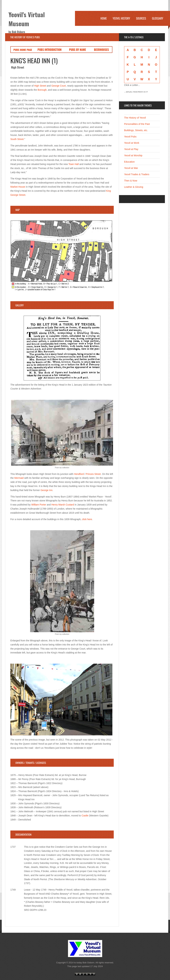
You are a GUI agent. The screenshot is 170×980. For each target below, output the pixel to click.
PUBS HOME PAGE (23, 50)
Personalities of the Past (137, 124)
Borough (42, 90)
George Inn (46, 490)
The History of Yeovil (135, 118)
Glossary (158, 18)
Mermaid (19, 478)
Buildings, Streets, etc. (136, 130)
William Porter (39, 505)
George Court (59, 86)
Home (104, 18)
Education (129, 162)
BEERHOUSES (101, 50)
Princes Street (93, 474)
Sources (141, 18)
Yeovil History (121, 18)
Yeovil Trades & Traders (137, 174)
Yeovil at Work (132, 143)
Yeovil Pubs (130, 137)
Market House (18, 187)
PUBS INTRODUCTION (50, 50)
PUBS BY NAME (78, 50)
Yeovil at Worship (133, 155)
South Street (17, 139)
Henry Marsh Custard (63, 505)
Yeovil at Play (131, 149)
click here (87, 519)
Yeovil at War (131, 168)
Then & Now (131, 181)
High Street (40, 86)
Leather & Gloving (134, 187)
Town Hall (74, 164)
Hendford (79, 474)
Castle (85, 816)
